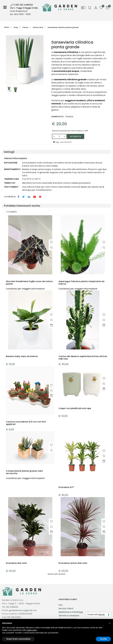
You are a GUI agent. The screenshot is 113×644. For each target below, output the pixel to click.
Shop (16, 27)
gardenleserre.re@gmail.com (23, 610)
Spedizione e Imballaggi (71, 612)
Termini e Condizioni (69, 616)
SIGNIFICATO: (58, 117)
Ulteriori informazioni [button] (16, 158)
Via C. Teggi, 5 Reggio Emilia (24, 8)
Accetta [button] (103, 639)
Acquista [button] (75, 136)
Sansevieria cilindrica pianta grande (63, 27)
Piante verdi (38, 27)
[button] (90, 8)
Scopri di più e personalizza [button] (18, 639)
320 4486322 (12, 607)
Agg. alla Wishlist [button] (62, 142)
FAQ (60, 605)
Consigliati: (12, 212)
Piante (25, 27)
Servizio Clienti (66, 608)
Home (6, 27)
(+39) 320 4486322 (21, 5)
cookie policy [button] (32, 630)
